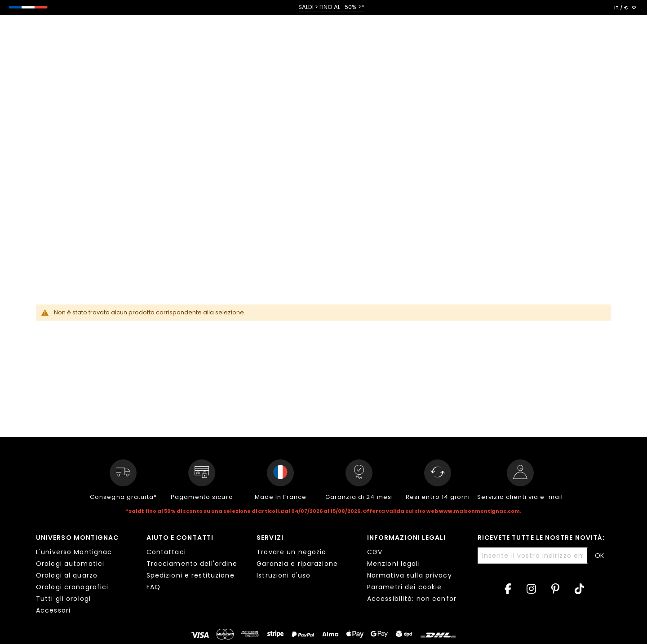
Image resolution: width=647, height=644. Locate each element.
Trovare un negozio (291, 552)
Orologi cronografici (72, 587)
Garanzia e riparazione (297, 564)
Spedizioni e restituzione (191, 575)
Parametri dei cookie (404, 587)
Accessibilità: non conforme (418, 599)
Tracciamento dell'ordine (192, 564)
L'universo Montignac (74, 552)
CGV (375, 552)
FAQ (153, 587)
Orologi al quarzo (67, 575)
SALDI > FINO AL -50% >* (331, 7)
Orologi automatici (70, 564)
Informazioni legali (407, 538)
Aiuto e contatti (180, 538)
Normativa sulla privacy (410, 575)
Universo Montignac (77, 538)
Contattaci (166, 552)
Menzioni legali (394, 564)
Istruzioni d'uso (284, 575)
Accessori (53, 610)
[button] (625, 8)
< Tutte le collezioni (54, 66)
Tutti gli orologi (63, 599)
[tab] (84, 575)
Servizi (270, 538)
